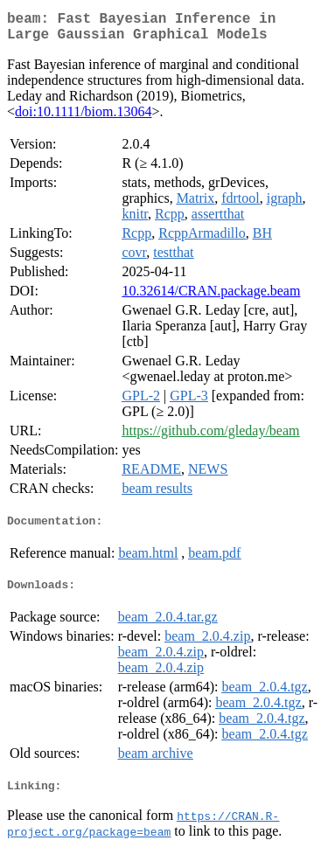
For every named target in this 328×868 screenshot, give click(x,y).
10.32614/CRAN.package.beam (211, 298)
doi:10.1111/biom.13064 (83, 118)
